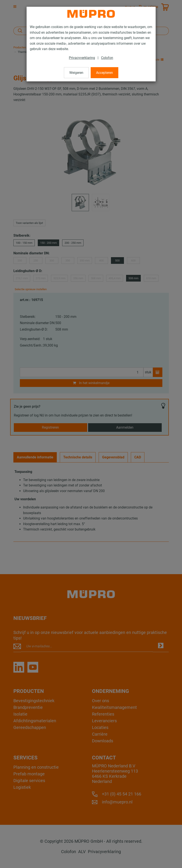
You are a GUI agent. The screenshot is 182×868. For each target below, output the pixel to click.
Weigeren (76, 73)
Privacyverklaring (82, 58)
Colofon (107, 58)
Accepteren (104, 73)
